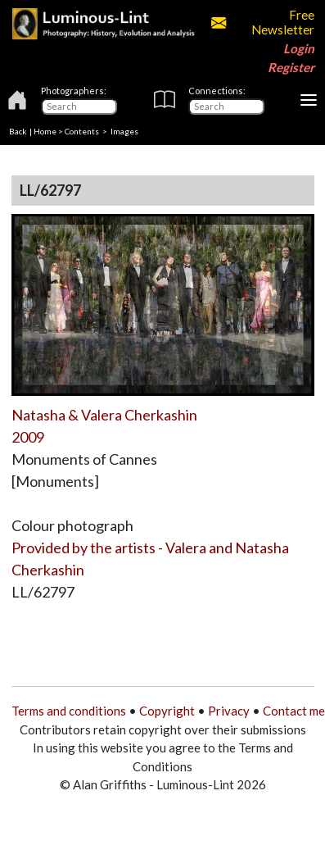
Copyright (167, 711)
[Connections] (226, 107)
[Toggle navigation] (309, 100)
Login (299, 48)
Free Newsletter (263, 22)
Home (45, 131)
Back (18, 131)
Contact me (294, 711)
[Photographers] (79, 107)
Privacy (229, 711)
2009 (28, 437)
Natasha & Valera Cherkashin (104, 415)
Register (291, 67)
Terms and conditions (69, 711)
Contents (82, 131)
